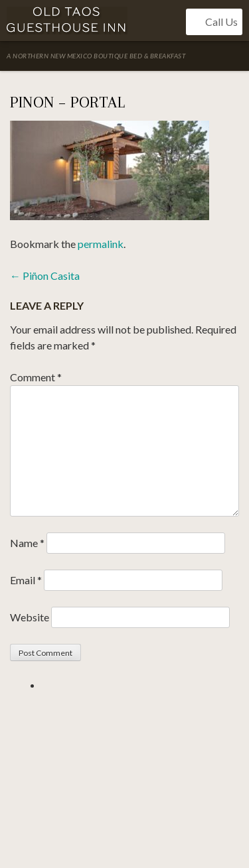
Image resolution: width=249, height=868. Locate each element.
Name (27, 543)
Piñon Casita (45, 276)
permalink (101, 244)
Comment (36, 377)
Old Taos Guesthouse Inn (67, 21)
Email (26, 580)
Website (30, 617)
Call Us (214, 22)
